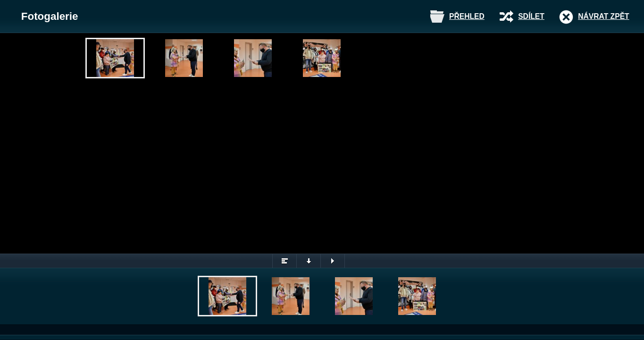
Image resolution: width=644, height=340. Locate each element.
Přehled (467, 16)
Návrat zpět (603, 16)
